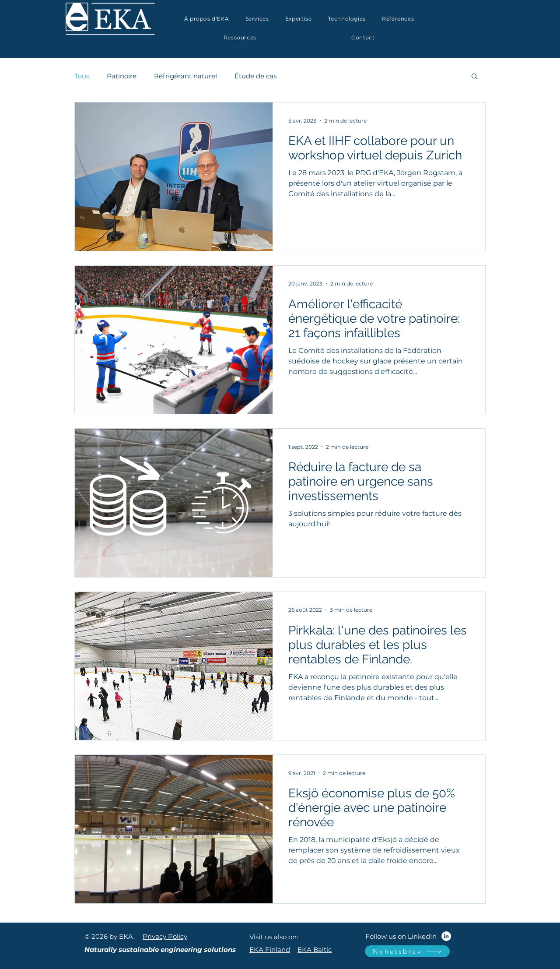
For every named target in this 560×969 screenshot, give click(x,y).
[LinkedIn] (446, 936)
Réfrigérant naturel (185, 76)
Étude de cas (255, 76)
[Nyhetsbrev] (407, 951)
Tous (82, 76)
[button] (298, 19)
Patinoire (122, 76)
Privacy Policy (165, 936)
